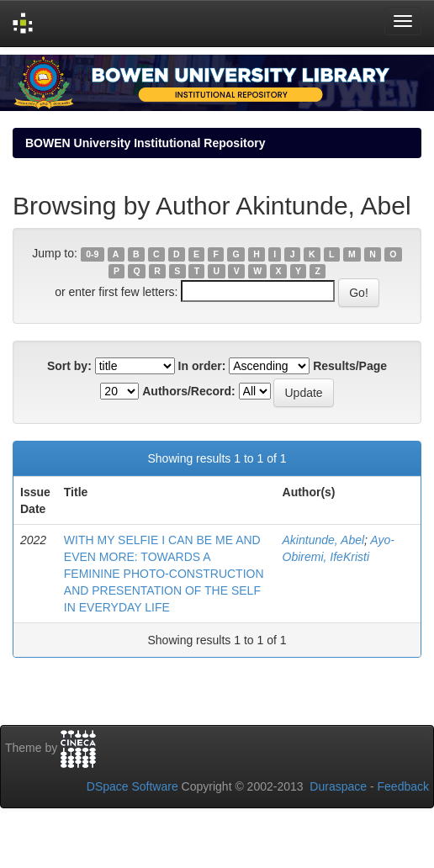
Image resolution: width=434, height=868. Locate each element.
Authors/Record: (188, 391)
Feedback (403, 786)
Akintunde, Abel (324, 540)
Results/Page (350, 366)
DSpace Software (132, 786)
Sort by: (69, 366)
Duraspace (338, 786)
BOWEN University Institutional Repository (145, 143)
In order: (202, 366)
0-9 (92, 254)
